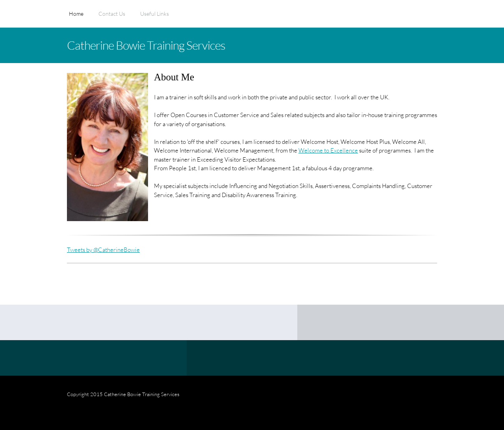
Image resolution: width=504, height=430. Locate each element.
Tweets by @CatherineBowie (103, 249)
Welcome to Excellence (328, 150)
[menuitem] (76, 18)
